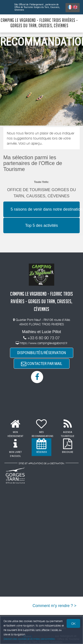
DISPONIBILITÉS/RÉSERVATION (42, 353)
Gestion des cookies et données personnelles (29, 639)
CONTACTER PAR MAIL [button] (42, 364)
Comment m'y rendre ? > (54, 606)
